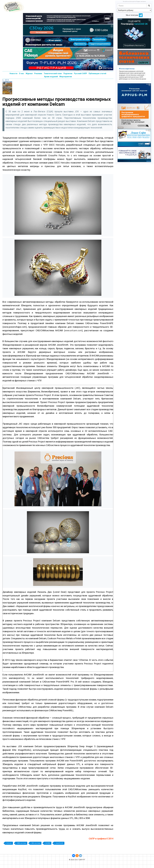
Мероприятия (66, 77)
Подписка (68, 73)
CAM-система (21, 843)
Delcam (9, 843)
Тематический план (53, 73)
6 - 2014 (6, 80)
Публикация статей (97, 73)
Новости (13, 73)
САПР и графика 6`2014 (101, 839)
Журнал (29, 73)
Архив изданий (51, 77)
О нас (22, 73)
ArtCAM (48, 843)
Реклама (38, 73)
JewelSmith (59, 843)
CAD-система (36, 843)
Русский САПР (80, 73)
